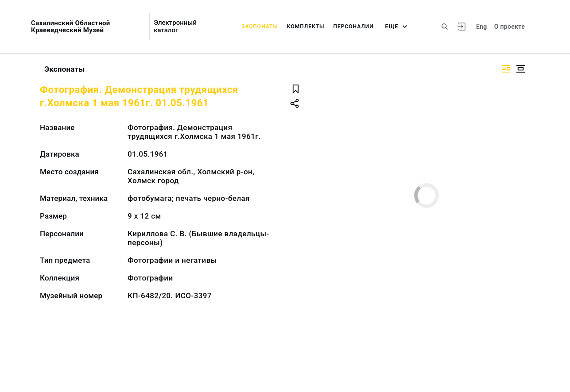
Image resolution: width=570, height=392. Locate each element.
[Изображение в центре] (520, 69)
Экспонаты (260, 27)
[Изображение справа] (506, 69)
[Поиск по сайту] (445, 27)
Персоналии (353, 27)
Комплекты (306, 27)
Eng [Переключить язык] (482, 27)
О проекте (510, 27)
